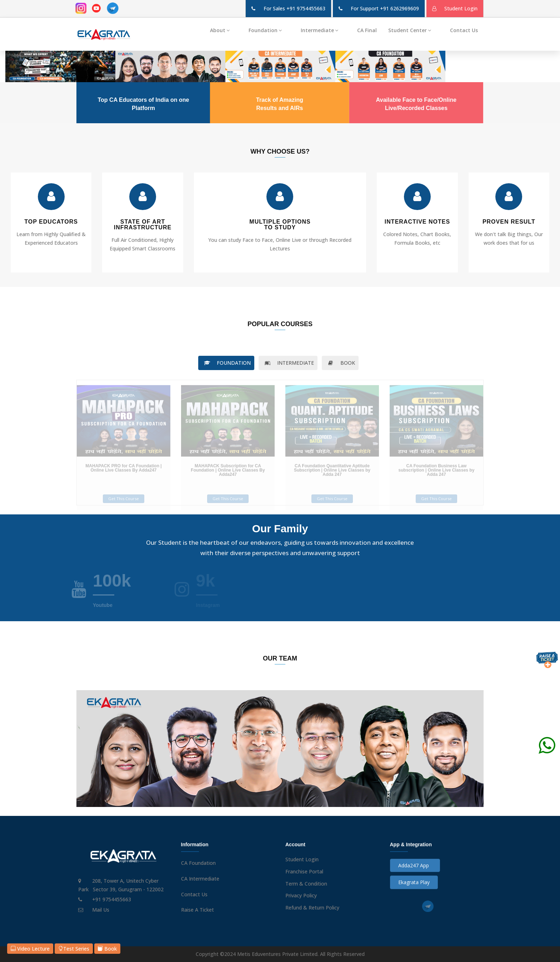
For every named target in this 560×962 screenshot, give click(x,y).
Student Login (302, 859)
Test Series (74, 949)
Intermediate (323, 30)
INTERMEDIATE (288, 363)
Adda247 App (415, 865)
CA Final (367, 30)
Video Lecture (30, 949)
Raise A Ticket (197, 910)
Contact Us (464, 30)
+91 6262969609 (399, 8)
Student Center (413, 30)
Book (107, 949)
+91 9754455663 (306, 8)
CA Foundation (198, 863)
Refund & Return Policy (312, 908)
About (224, 30)
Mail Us (101, 910)
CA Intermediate (200, 879)
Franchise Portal (304, 871)
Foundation (269, 30)
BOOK (340, 363)
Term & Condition (306, 884)
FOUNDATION (226, 363)
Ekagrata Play (414, 882)
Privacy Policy (301, 895)
